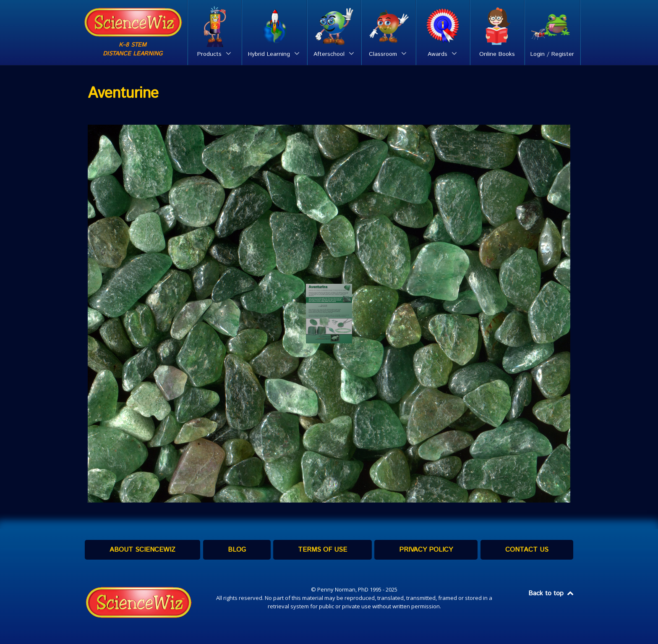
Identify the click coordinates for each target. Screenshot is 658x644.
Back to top (551, 593)
